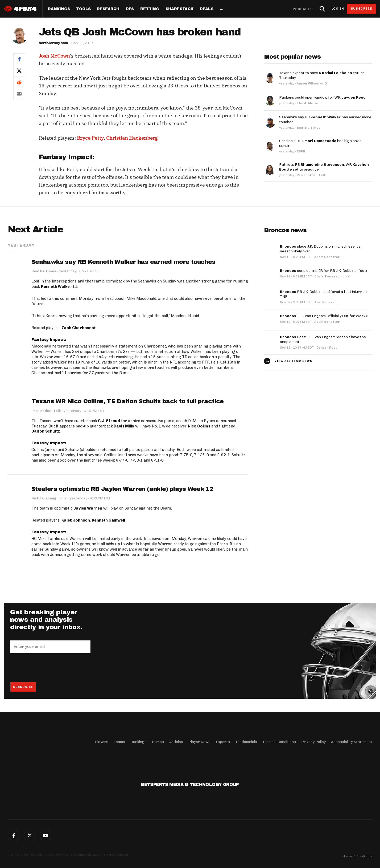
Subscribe (362, 9)
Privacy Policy (313, 742)
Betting (150, 9)
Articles (176, 742)
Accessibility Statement (352, 742)
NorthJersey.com (53, 43)
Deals (207, 9)
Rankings (59, 9)
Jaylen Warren (88, 508)
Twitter (30, 835)
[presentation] (51, 668)
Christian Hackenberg (132, 138)
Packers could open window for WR (322, 97)
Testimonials (246, 742)
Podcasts (303, 9)
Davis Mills (124, 426)
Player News (199, 742)
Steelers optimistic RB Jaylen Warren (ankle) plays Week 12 (122, 489)
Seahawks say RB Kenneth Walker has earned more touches (123, 262)
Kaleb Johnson (76, 520)
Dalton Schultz (46, 431)
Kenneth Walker (56, 286)
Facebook (14, 835)
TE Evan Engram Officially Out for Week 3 (324, 316)
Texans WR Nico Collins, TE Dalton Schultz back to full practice (127, 402)
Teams (119, 742)
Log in (338, 9)
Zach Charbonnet (79, 328)
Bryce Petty (90, 138)
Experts (223, 742)
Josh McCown (54, 56)
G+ (46, 835)
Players (102, 742)
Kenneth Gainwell (108, 520)
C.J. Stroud (109, 421)
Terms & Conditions (279, 742)
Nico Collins (199, 426)
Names (158, 742)
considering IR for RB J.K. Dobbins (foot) (323, 271)
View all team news (294, 361)
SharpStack (179, 9)
